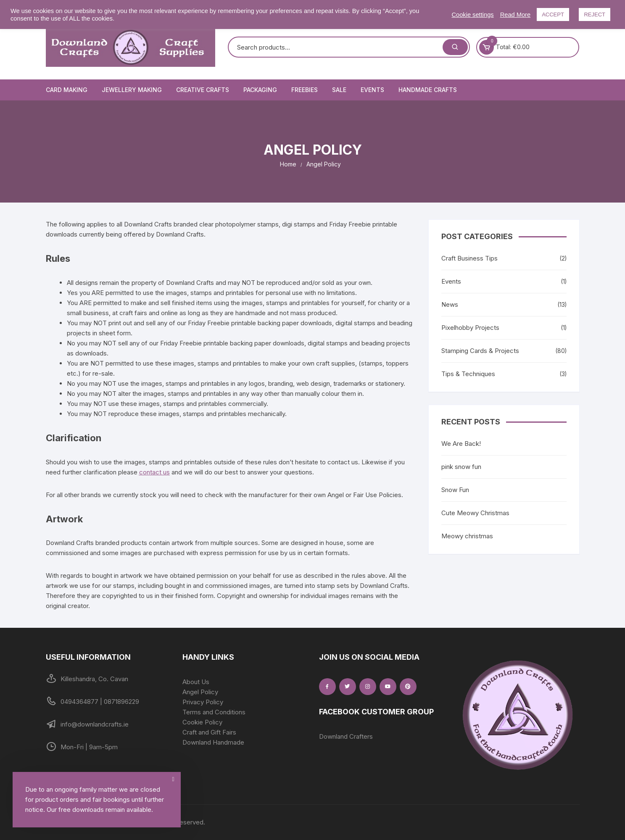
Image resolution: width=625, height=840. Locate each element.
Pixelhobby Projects (470, 328)
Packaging (260, 90)
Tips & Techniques (468, 374)
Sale (339, 90)
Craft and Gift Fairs (209, 732)
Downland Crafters (346, 736)
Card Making (67, 90)
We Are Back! (461, 444)
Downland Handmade (213, 742)
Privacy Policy (203, 702)
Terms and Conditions (214, 712)
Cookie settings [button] (472, 15)
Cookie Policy (202, 722)
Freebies (305, 90)
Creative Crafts (203, 90)
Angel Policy (200, 692)
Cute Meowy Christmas (475, 513)
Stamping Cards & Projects (480, 351)
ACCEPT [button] (553, 14)
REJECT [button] (595, 14)
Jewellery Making (132, 90)
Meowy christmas (467, 536)
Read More (516, 15)
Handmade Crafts (428, 90)
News (450, 304)
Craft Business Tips (469, 258)
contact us (154, 472)
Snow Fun (455, 490)
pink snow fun (461, 467)
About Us (196, 682)
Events (372, 90)
